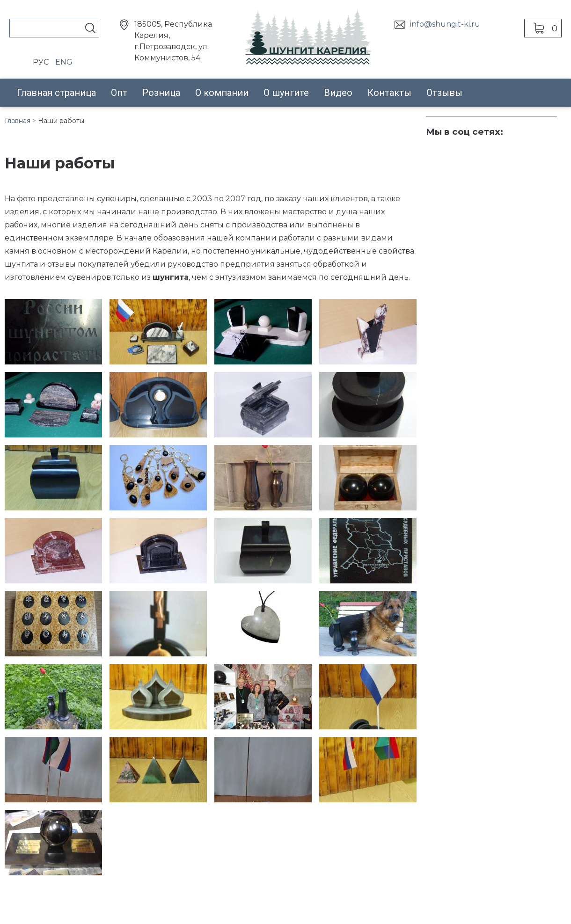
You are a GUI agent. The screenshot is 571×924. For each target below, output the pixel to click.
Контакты (389, 93)
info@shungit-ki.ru (445, 24)
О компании (222, 93)
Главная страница (56, 93)
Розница (161, 93)
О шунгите (286, 93)
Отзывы (444, 93)
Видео (338, 93)
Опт (119, 93)
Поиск (90, 28)
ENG (64, 62)
